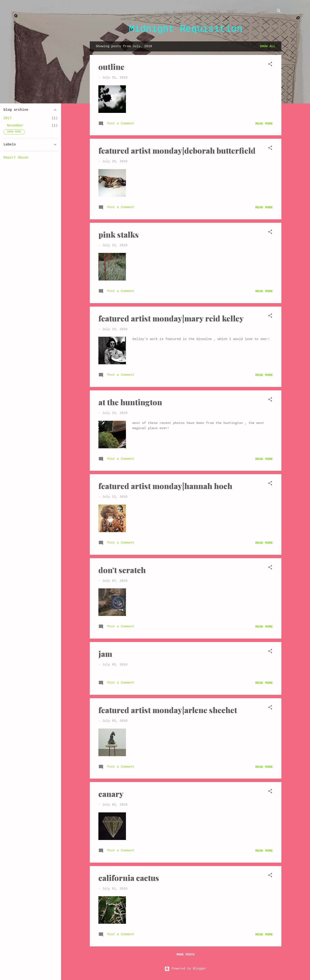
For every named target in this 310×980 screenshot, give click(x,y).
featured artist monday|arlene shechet (168, 710)
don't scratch (122, 570)
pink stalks (119, 234)
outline (111, 67)
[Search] (279, 12)
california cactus (129, 878)
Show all (268, 46)
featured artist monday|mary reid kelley (171, 318)
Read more (264, 124)
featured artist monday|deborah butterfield (177, 150)
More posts (186, 955)
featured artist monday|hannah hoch (165, 486)
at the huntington (130, 402)
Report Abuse (16, 158)
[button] (270, 65)
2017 (8, 118)
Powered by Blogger (185, 969)
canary (111, 794)
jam (105, 654)
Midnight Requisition (186, 29)
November (15, 126)
